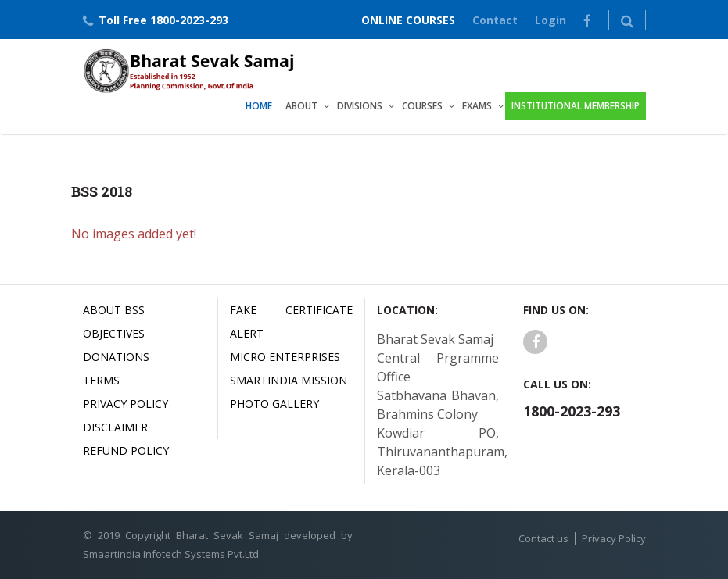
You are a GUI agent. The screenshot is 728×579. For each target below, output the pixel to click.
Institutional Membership (576, 106)
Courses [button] (422, 106)
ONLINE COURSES (408, 20)
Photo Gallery (274, 404)
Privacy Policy (126, 404)
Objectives (114, 333)
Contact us (543, 538)
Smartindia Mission (289, 380)
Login (550, 20)
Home (259, 106)
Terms (101, 380)
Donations (116, 357)
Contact (495, 20)
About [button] (301, 106)
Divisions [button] (360, 106)
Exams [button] (477, 106)
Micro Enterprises (285, 357)
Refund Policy (126, 450)
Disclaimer (115, 427)
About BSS (114, 310)
